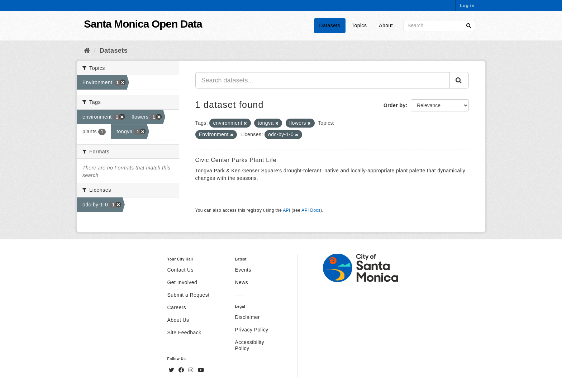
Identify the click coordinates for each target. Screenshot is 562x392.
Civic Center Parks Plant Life (236, 160)
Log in (467, 6)
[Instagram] (192, 370)
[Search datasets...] (323, 80)
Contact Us (180, 270)
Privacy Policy (251, 330)
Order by (395, 105)
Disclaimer (247, 317)
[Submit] (469, 25)
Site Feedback (184, 333)
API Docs (311, 210)
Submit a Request (189, 295)
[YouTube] (201, 370)
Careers (177, 307)
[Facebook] (182, 370)
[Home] (87, 51)
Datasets (330, 25)
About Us (178, 320)
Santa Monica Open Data (143, 24)
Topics (359, 25)
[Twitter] (172, 370)
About (386, 25)
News (241, 282)
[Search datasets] (439, 25)
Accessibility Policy (249, 345)
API (286, 210)
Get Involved (182, 282)
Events (243, 270)
